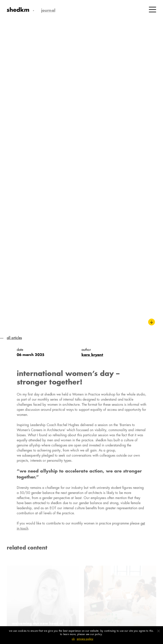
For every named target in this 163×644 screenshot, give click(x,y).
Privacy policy (85, 639)
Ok (73, 639)
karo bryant (92, 355)
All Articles (14, 338)
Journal (47, 11)
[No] (158, 631)
